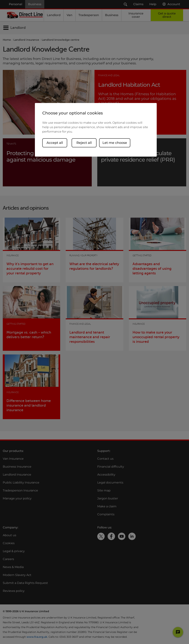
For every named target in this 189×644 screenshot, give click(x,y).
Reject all (84, 143)
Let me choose (115, 143)
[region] (96, 130)
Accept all (55, 143)
